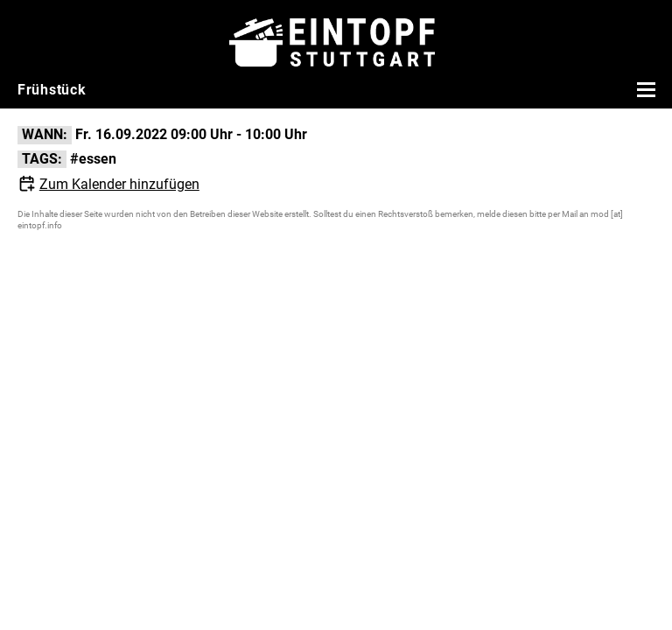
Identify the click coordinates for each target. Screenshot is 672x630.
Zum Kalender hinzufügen (119, 184)
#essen (93, 159)
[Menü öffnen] (644, 89)
